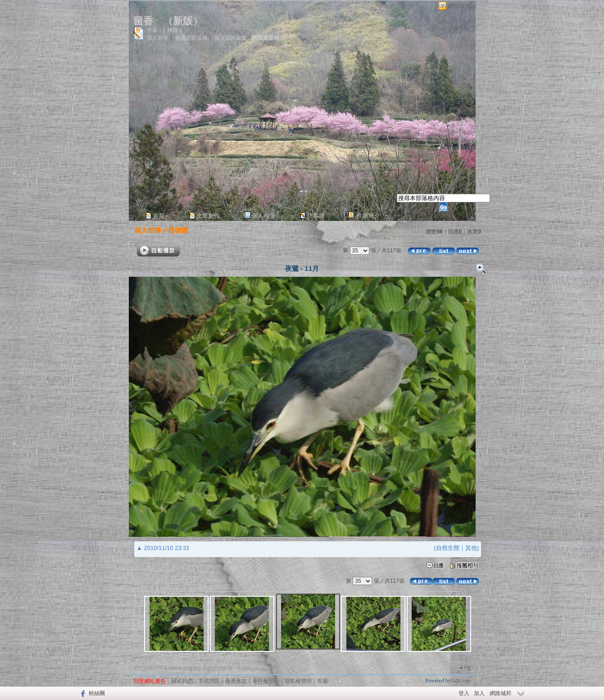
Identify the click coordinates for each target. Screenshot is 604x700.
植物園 (178, 230)
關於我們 (182, 681)
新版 (183, 21)
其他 (471, 548)
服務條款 (236, 681)
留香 (143, 21)
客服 (322, 681)
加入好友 (158, 38)
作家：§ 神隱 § (164, 30)
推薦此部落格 (191, 38)
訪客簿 (316, 216)
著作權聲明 (266, 681)
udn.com (462, 681)
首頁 (159, 216)
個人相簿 (263, 216)
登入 (464, 693)
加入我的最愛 (231, 38)
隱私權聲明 (298, 681)
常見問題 (209, 681)
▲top (465, 667)
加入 (479, 693)
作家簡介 (368, 216)
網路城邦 (459, 6)
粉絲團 (97, 693)
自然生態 (448, 548)
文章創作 (208, 216)
